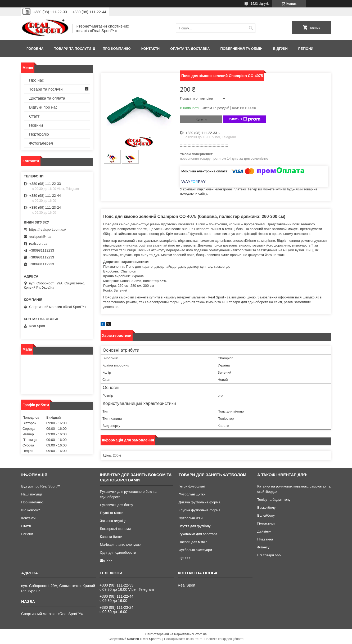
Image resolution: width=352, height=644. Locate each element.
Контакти (151, 49)
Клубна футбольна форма (200, 510)
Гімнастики (266, 523)
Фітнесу (263, 547)
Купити (201, 119)
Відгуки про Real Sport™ (40, 486)
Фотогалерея (41, 143)
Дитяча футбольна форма (200, 502)
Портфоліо (39, 134)
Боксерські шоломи (115, 529)
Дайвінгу (264, 531)
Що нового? (30, 510)
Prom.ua (201, 634)
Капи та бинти (111, 537)
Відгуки (280, 49)
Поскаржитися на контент (183, 639)
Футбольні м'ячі (191, 518)
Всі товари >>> (269, 555)
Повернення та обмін (241, 49)
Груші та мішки (112, 513)
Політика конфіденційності (224, 639)
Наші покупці (31, 494)
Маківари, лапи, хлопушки (121, 545)
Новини (36, 125)
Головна (35, 49)
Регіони (306, 49)
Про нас (37, 80)
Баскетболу (266, 507)
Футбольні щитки (192, 494)
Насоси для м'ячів (193, 542)
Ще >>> (106, 560)
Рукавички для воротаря (198, 534)
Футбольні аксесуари (195, 550)
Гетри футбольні (192, 486)
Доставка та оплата (47, 98)
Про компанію (117, 49)
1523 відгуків (260, 4)
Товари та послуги (73, 49)
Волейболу (266, 515)
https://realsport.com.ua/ (48, 229)
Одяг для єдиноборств (118, 553)
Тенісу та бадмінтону (274, 500)
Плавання (265, 539)
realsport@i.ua (40, 237)
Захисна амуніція (114, 521)
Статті (35, 116)
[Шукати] (251, 28)
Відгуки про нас (43, 107)
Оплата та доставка (190, 49)
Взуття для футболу (195, 526)
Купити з (244, 119)
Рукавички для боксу (116, 505)
